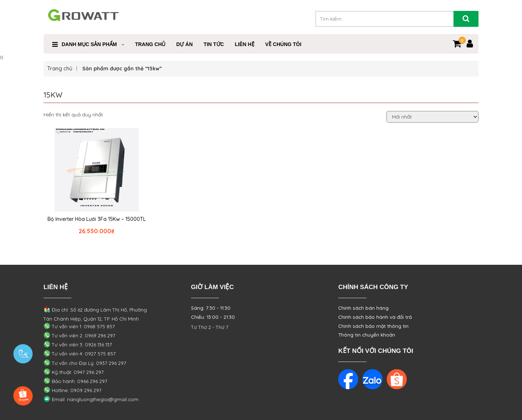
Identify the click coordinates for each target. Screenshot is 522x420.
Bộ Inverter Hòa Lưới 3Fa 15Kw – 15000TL (97, 219)
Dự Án (184, 44)
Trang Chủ (150, 44)
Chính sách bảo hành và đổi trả (375, 317)
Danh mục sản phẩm (89, 44)
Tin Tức (214, 44)
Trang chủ (60, 68)
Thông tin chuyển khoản (367, 335)
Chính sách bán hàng (363, 308)
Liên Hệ (245, 44)
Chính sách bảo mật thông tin (373, 326)
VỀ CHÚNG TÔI (283, 44)
